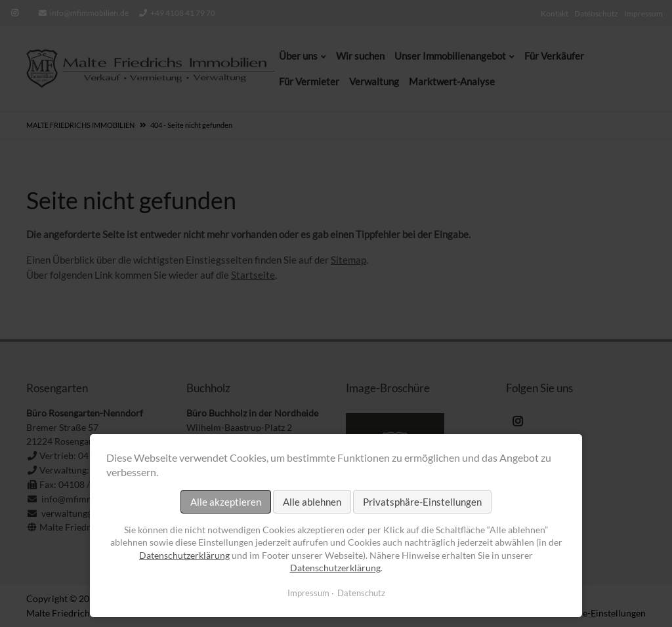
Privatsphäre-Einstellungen (422, 502)
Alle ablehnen (312, 502)
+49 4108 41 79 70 (183, 13)
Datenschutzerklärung (184, 555)
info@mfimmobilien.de (89, 13)
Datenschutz (361, 593)
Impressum (308, 593)
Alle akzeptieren (226, 502)
